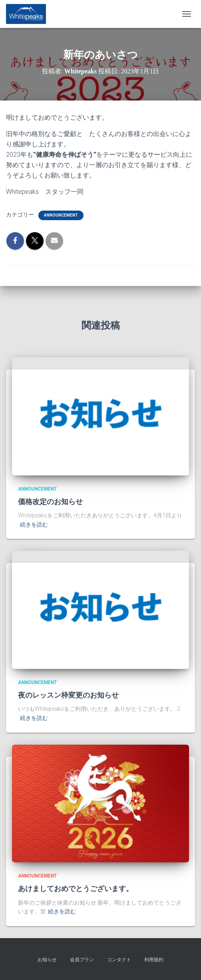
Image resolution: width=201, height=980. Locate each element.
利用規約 (154, 960)
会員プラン (82, 960)
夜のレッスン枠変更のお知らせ (68, 695)
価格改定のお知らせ (50, 502)
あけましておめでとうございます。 (76, 889)
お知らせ (47, 960)
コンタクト (119, 960)
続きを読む (34, 525)
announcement (61, 215)
